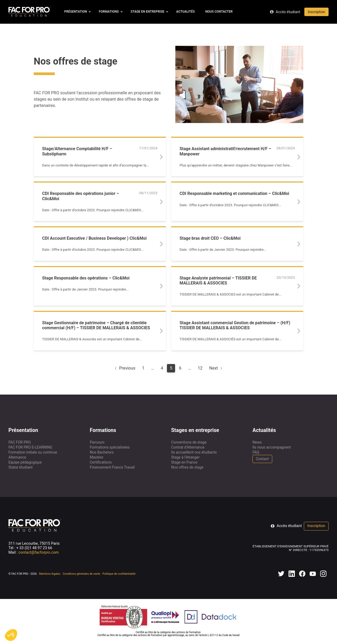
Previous (125, 368)
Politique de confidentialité (119, 574)
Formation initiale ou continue (33, 452)
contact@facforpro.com (39, 552)
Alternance (17, 457)
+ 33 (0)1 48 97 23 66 (34, 548)
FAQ (256, 452)
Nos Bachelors (102, 452)
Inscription (316, 12)
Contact (262, 459)
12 (200, 368)
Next (216, 368)
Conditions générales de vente (81, 574)
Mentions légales (50, 574)
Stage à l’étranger (185, 457)
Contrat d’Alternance (188, 447)
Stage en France (184, 462)
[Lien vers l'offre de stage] (100, 157)
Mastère (96, 457)
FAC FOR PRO (20, 442)
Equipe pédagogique (25, 462)
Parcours (97, 442)
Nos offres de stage (187, 467)
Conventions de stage (189, 442)
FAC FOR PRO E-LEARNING (30, 447)
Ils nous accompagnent (272, 447)
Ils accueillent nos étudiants (194, 452)
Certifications (101, 462)
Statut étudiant (21, 467)
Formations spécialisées (110, 447)
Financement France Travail (112, 467)
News (257, 442)
